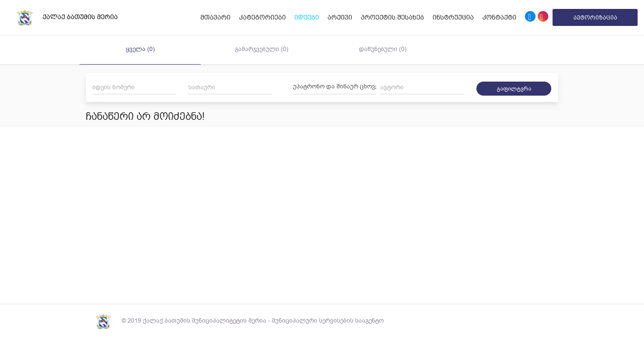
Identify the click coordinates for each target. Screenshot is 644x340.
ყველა (140, 49)
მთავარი (215, 17)
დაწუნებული (383, 49)
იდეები (307, 17)
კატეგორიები (262, 17)
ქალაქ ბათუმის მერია (62, 17)
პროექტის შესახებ (392, 17)
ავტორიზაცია (595, 17)
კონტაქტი (499, 17)
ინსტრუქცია (453, 17)
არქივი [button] (340, 17)
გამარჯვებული (262, 49)
